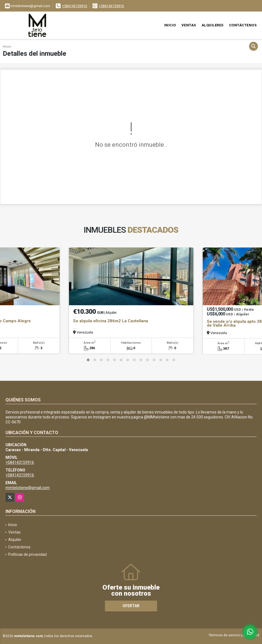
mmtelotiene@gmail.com (28, 488)
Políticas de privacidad (27, 554)
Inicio (170, 25)
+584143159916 (75, 6)
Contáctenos (243, 25)
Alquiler (15, 540)
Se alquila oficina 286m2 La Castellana (111, 321)
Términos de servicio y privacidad (234, 635)
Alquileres (213, 25)
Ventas (189, 25)
